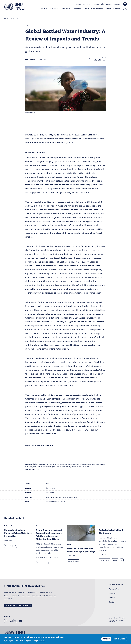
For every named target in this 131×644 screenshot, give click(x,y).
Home (6, 18)
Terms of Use (114, 589)
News (108, 9)
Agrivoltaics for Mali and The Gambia (111, 532)
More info (42, 641)
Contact (117, 4)
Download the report (35, 152)
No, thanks (120, 639)
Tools (86, 9)
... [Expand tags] (122, 560)
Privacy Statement (116, 585)
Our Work (54, 9)
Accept (106, 639)
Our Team (66, 9)
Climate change (104, 560)
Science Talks (99, 4)
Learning (77, 9)
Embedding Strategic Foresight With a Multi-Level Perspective (18, 533)
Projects (78, 4)
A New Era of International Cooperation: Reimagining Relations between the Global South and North (49, 535)
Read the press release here (39, 445)
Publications (97, 9)
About (44, 9)
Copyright (113, 593)
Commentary (87, 4)
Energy (115, 560)
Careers (109, 4)
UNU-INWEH (15, 18)
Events (117, 9)
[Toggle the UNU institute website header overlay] (125, 4)
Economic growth (11, 546)
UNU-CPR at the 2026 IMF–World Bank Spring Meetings (81, 550)
